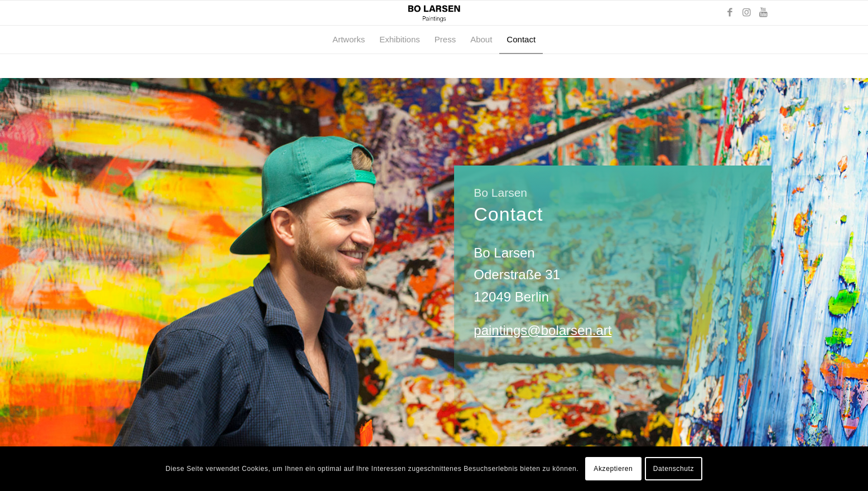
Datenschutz (674, 469)
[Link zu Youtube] (763, 13)
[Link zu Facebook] (730, 13)
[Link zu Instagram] (746, 13)
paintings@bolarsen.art (542, 330)
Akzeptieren (613, 469)
